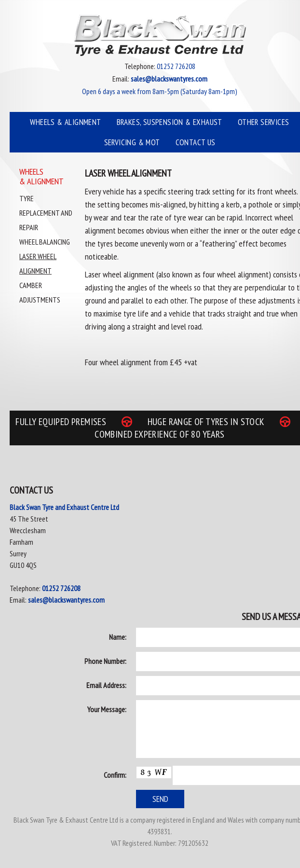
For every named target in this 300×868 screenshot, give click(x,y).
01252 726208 (61, 588)
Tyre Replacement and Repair (46, 213)
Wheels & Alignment (65, 122)
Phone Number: (105, 661)
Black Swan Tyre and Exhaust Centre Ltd (64, 507)
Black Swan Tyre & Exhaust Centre (160, 35)
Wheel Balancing (45, 242)
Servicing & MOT (132, 142)
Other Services (264, 122)
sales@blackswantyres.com (66, 600)
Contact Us (196, 142)
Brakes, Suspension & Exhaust (170, 122)
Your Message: (107, 709)
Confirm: (115, 775)
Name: (118, 637)
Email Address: (106, 685)
